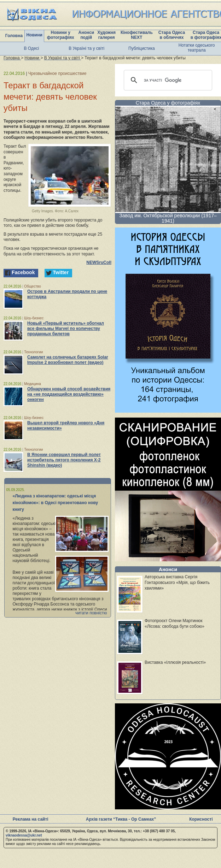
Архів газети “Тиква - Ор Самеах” (121, 819)
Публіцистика (142, 48)
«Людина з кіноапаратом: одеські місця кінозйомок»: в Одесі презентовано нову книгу (56, 503)
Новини (34, 35)
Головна (14, 36)
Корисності (201, 819)
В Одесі (32, 48)
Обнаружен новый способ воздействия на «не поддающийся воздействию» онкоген (69, 394)
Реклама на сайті (31, 819)
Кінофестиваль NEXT (137, 35)
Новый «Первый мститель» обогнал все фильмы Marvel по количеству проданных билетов (66, 329)
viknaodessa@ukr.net (24, 835)
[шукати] (167, 80)
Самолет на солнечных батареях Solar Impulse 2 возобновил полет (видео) (68, 360)
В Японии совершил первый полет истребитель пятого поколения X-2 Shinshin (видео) (64, 460)
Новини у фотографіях (61, 35)
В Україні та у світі (86, 48)
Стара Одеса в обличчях (172, 35)
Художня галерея (106, 35)
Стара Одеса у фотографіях (168, 103)
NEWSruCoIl (99, 262)
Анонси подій (86, 35)
